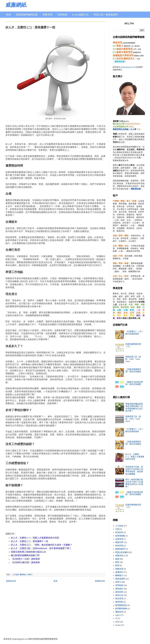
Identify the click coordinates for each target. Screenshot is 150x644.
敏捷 (117, 559)
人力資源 (15, 575)
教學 (117, 562)
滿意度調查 (120, 579)
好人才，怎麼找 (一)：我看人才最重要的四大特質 (135, 457)
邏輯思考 (119, 612)
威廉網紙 (16, 5)
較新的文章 (11, 581)
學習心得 (119, 595)
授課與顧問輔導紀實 (27, 15)
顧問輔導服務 (121, 609)
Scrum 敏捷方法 (80, 15)
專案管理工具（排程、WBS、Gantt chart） (133, 359)
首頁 (55, 581)
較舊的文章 (100, 581)
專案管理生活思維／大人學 (125, 129)
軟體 (117, 565)
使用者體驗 (120, 536)
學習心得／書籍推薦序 (106, 15)
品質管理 (119, 539)
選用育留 (119, 602)
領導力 (30, 575)
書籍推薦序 (120, 549)
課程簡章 (119, 592)
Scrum (118, 625)
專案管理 (48, 15)
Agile (117, 615)
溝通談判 (119, 572)
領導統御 (62, 15)
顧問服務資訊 (121, 605)
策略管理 (119, 569)
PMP (117, 622)
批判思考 (119, 532)
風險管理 (119, 542)
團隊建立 (23, 575)
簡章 (9, 15)
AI (116, 618)
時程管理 (119, 546)
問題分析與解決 (122, 552)
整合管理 (119, 599)
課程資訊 (119, 589)
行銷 (117, 529)
